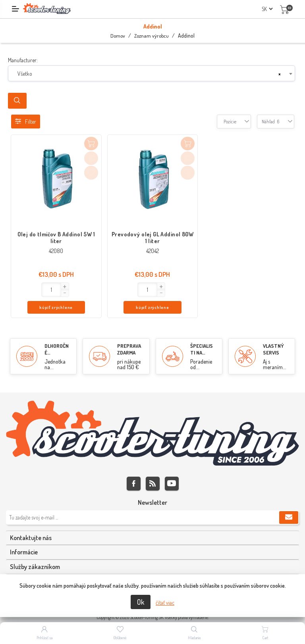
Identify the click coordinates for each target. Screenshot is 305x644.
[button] (38, 287)
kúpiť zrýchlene (71, 290)
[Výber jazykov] (267, 9)
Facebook (134, 468)
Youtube (172, 468)
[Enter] (25, 290)
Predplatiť (289, 502)
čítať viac (165, 603)
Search (17, 101)
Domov (118, 36)
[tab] (152, 522)
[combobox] (152, 73)
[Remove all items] (280, 74)
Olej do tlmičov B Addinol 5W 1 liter (56, 238)
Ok (141, 602)
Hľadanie (194, 638)
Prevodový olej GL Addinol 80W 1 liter (152, 238)
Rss (153, 468)
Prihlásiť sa (44, 638)
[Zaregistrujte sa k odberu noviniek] (152, 502)
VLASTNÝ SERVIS (273, 334)
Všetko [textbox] (25, 74)
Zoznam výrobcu (152, 36)
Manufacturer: (23, 60)
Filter (26, 122)
